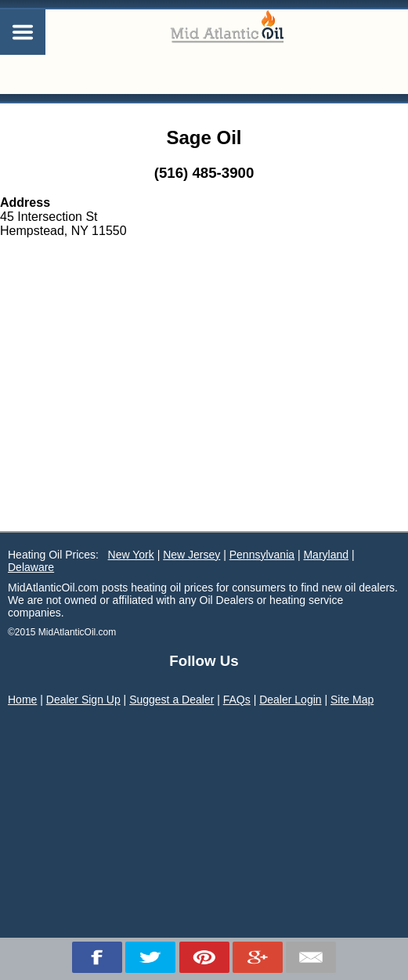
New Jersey (191, 555)
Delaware (31, 567)
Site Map (352, 700)
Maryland (326, 555)
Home (22, 700)
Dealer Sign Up (83, 700)
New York (131, 555)
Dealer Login (290, 700)
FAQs (237, 700)
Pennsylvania (262, 555)
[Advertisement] (204, 414)
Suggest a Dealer (172, 700)
